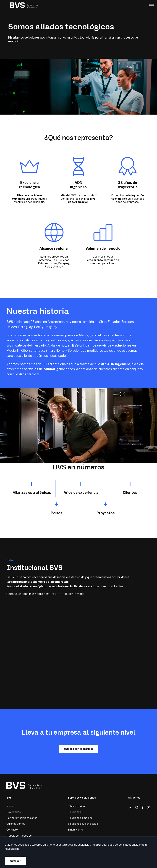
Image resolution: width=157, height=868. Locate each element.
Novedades (14, 812)
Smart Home (75, 830)
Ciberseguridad (77, 806)
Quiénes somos (16, 824)
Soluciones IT (76, 812)
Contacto (12, 830)
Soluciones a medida (80, 818)
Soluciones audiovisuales (83, 824)
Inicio (10, 806)
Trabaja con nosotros (19, 836)
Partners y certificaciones (22, 818)
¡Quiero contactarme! (78, 749)
